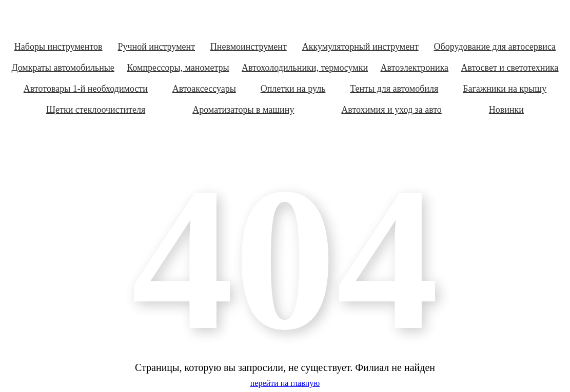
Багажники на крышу (505, 89)
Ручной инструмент (156, 47)
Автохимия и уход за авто (391, 110)
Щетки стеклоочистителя (96, 110)
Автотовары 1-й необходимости (86, 89)
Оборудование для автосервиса (495, 47)
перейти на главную (285, 383)
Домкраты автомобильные (63, 68)
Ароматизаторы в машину (243, 110)
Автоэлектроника (415, 68)
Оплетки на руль (293, 89)
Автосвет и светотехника (509, 68)
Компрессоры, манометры (178, 68)
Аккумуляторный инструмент (360, 47)
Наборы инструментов (58, 47)
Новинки (506, 110)
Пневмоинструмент (249, 47)
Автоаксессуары (204, 89)
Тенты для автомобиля (394, 89)
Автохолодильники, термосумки (305, 68)
